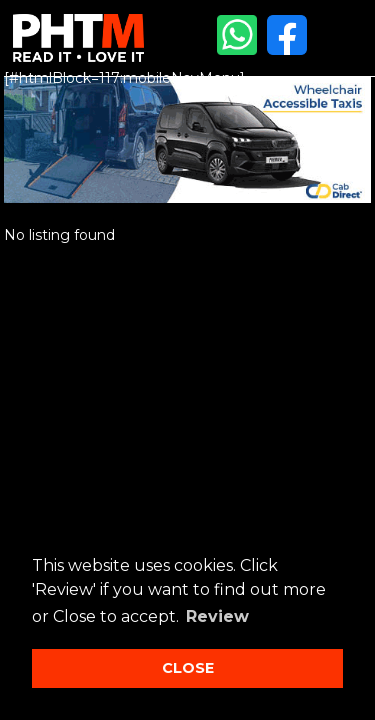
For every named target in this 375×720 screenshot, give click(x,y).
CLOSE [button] (188, 668)
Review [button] (217, 616)
